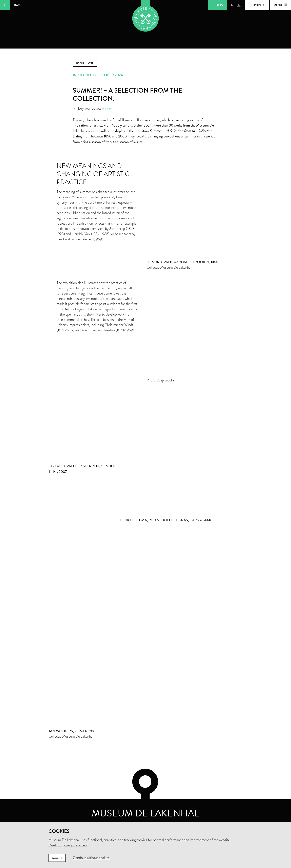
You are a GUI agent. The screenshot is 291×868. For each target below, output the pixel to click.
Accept (57, 858)
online (106, 108)
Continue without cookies (91, 858)
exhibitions (85, 63)
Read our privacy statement (68, 845)
